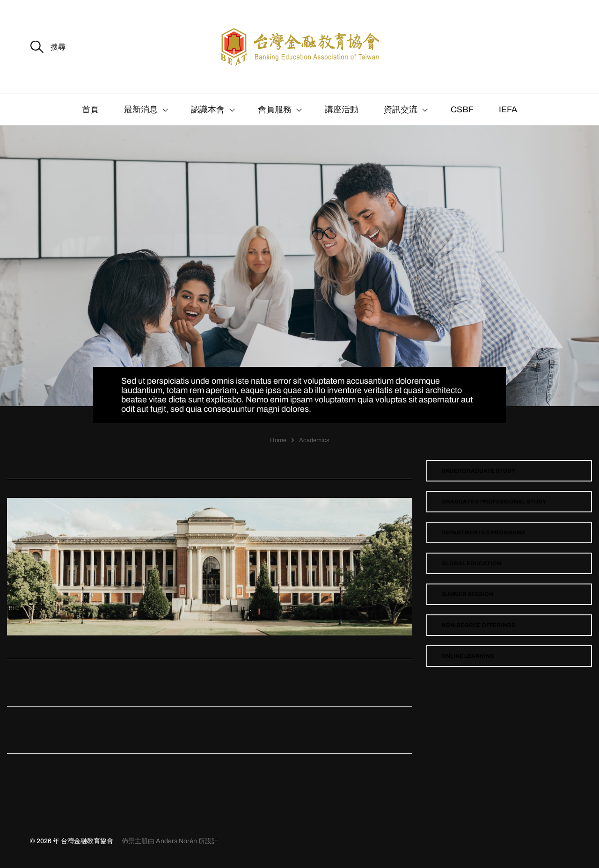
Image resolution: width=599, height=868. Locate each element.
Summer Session (467, 594)
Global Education (471, 563)
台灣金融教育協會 (87, 841)
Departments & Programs (483, 532)
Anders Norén (176, 841)
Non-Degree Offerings (478, 625)
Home (278, 440)
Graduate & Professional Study (494, 502)
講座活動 (342, 109)
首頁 (90, 109)
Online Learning (468, 656)
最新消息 (141, 109)
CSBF (462, 109)
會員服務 (275, 109)
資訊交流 (401, 109)
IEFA (508, 109)
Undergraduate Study (478, 471)
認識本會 (208, 109)
